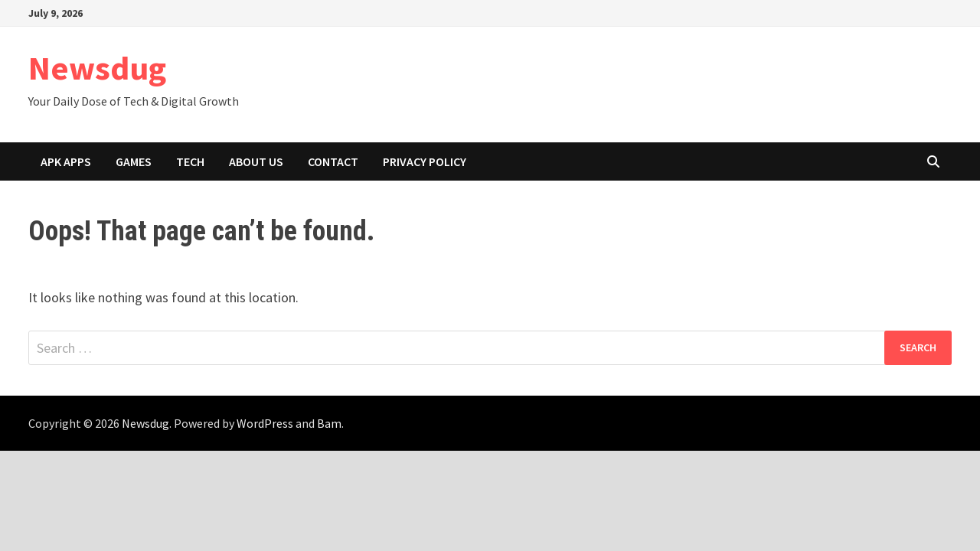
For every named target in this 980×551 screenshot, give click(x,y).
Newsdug (97, 68)
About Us (256, 161)
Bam (329, 423)
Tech (190, 161)
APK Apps (66, 161)
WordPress (265, 423)
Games (134, 161)
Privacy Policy (425, 161)
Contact (333, 161)
